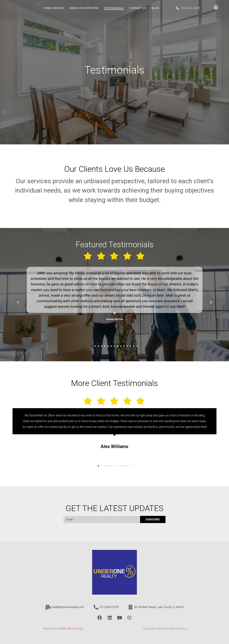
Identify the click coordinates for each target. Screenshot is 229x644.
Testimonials (114, 8)
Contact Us (138, 8)
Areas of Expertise (84, 8)
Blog (155, 8)
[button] (92, 346)
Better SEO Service (72, 629)
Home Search (54, 8)
